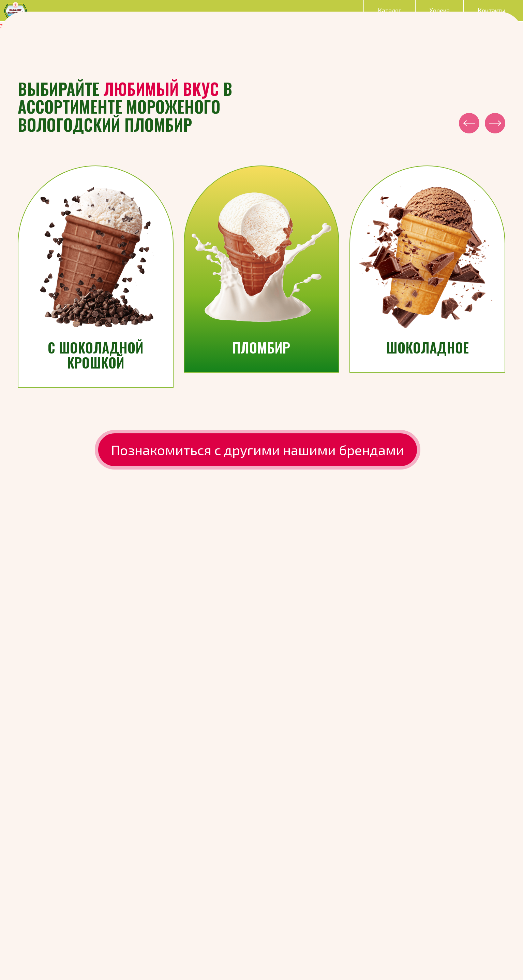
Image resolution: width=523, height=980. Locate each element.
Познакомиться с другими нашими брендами (258, 450)
